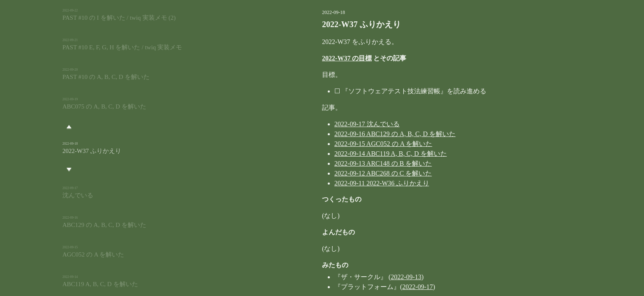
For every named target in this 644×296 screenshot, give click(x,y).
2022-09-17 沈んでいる (328, 124)
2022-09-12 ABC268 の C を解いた (344, 173)
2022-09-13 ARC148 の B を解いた (344, 163)
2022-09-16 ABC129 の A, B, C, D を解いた (355, 134)
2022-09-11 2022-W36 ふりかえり (342, 183)
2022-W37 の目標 (307, 58)
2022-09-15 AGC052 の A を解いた (344, 144)
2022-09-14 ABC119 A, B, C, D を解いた (351, 154)
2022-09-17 (378, 287)
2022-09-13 (367, 277)
